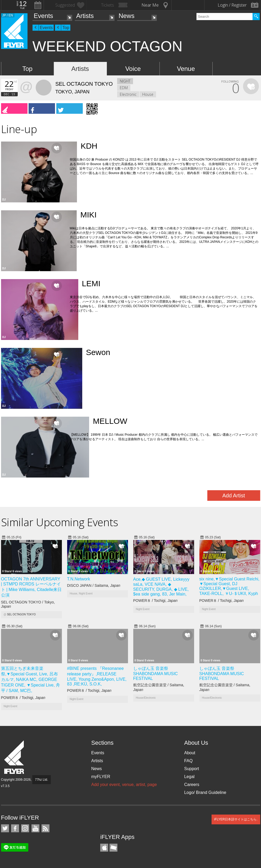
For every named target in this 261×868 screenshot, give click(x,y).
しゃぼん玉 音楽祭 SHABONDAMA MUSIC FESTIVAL (156, 673)
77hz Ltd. (41, 780)
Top (66, 28)
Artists (85, 16)
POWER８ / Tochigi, (155, 601)
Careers (192, 785)
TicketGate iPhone (113, 848)
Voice (133, 69)
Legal (189, 777)
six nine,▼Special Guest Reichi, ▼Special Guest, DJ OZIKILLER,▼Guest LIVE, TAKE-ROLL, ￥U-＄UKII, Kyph (230, 586)
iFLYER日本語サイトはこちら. (236, 819)
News (126, 16)
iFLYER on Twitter (5, 828)
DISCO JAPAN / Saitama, (94, 585)
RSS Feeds (45, 828)
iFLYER (15, 757)
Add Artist (234, 496)
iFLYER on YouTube (35, 828)
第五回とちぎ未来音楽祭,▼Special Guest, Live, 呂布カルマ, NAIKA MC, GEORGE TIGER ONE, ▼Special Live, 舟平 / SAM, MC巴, (31, 680)
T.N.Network (79, 579)
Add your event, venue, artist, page (124, 785)
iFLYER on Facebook (15, 828)
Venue (186, 69)
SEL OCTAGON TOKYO (21, 614)
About (190, 753)
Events (43, 16)
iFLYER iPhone (104, 848)
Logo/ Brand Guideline (205, 792)
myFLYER (101, 777)
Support (191, 769)
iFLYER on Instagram (25, 828)
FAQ (188, 761)
